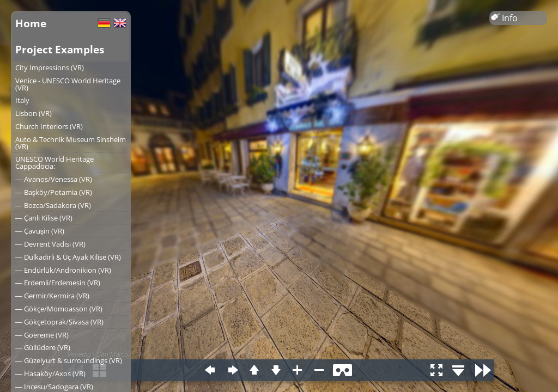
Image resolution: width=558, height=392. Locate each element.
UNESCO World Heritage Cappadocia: (54, 163)
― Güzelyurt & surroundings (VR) (69, 360)
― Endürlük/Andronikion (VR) (63, 270)
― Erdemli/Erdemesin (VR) (58, 283)
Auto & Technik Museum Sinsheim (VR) (71, 143)
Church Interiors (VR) (49, 126)
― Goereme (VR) (42, 335)
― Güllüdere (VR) (43, 347)
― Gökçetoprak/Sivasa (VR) (59, 322)
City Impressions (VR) (50, 68)
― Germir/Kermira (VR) (52, 296)
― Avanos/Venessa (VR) (54, 179)
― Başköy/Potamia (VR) (54, 192)
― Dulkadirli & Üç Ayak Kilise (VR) (68, 257)
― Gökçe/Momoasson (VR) (59, 309)
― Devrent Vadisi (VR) (50, 244)
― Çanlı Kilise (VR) (44, 218)
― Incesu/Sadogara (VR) (54, 387)
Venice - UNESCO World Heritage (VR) (68, 84)
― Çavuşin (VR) (40, 231)
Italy (22, 100)
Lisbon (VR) (34, 113)
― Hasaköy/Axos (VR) (50, 373)
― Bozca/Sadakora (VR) (53, 205)
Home (31, 23)
